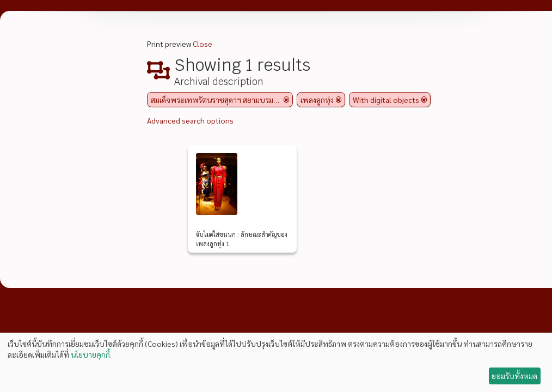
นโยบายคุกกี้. (91, 354)
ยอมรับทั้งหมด (514, 376)
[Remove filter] (286, 100)
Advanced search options (190, 120)
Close (203, 44)
